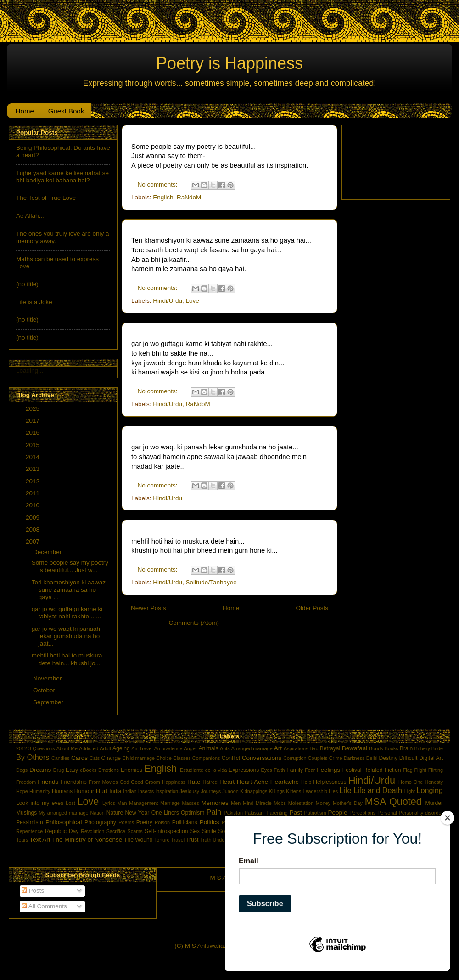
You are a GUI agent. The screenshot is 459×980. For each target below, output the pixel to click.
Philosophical (64, 822)
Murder (434, 803)
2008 (34, 530)
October (45, 690)
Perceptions (362, 813)
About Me (67, 748)
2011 (34, 493)
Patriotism (315, 813)
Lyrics (109, 803)
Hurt (102, 791)
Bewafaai (355, 748)
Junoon (230, 791)
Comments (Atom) (194, 623)
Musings (26, 813)
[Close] (448, 818)
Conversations (262, 758)
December (48, 552)
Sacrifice (116, 831)
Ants (225, 748)
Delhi (372, 758)
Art (278, 748)
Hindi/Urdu (168, 301)
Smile (209, 831)
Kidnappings (254, 791)
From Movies (103, 782)
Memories (215, 803)
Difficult (409, 758)
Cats (95, 758)
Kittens (294, 791)
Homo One (411, 782)
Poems (126, 822)
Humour (84, 791)
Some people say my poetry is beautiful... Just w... (70, 566)
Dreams (40, 770)
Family (295, 770)
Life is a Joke (34, 302)
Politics (210, 822)
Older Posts (312, 608)
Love (193, 301)
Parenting (277, 813)
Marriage (170, 803)
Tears (22, 840)
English (163, 197)
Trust (192, 840)
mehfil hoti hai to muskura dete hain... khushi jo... (67, 659)
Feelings (328, 770)
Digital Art (431, 758)
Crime (336, 758)
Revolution (92, 831)
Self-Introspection (166, 831)
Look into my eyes (40, 803)
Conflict (231, 758)
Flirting (436, 770)
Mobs (280, 803)
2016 (34, 433)
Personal (387, 813)
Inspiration (167, 791)
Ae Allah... (30, 216)
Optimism (193, 813)
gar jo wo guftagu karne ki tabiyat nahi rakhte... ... (67, 613)
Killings (277, 791)
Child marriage (139, 758)
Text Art (40, 840)
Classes (182, 758)
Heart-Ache (252, 782)
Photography (100, 822)
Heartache (285, 782)
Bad (314, 748)
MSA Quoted (393, 802)
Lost (70, 803)
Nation (98, 813)
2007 (34, 541)
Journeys (211, 791)
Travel (178, 840)
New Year (137, 813)
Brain (406, 748)
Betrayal (330, 748)
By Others (33, 757)
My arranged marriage (64, 813)
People (337, 813)
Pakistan (233, 813)
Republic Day (62, 831)
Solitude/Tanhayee (211, 582)
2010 (34, 505)
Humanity (40, 791)
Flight (420, 770)
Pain (214, 812)
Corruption (295, 758)
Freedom (26, 782)
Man (122, 803)
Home (25, 111)
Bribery (422, 748)
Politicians (185, 822)
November (48, 678)
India (115, 791)
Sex (195, 831)
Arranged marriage (252, 748)
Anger (191, 748)
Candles (61, 758)
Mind (248, 803)
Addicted (89, 748)
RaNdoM (189, 197)
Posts (33, 891)
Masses (190, 803)
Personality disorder (421, 813)
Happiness (174, 782)
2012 (34, 481)
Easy (72, 770)
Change (111, 758)
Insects (146, 791)
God (124, 782)
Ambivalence (168, 748)
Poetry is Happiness (229, 63)
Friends (48, 782)
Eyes (267, 770)
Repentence (29, 831)
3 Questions (42, 748)
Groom (153, 782)
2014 (34, 457)
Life (345, 790)
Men (236, 803)
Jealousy (189, 791)
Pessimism (30, 822)
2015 (34, 445)
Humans (62, 791)
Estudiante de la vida (204, 770)
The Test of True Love (46, 198)
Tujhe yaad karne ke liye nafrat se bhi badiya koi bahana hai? (62, 177)
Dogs (22, 770)
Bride (437, 748)
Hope (22, 791)
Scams (135, 831)
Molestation (301, 803)
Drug (59, 770)
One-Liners (165, 813)
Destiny (388, 758)
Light (410, 791)
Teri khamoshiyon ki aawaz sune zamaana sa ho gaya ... (69, 590)
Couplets (318, 758)
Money (323, 803)
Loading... (30, 371)
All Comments (44, 906)
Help (306, 782)
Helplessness (330, 782)
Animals (208, 748)
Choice (164, 758)
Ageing (121, 748)
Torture (162, 840)
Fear (310, 770)
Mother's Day (348, 803)
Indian (130, 791)
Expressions (244, 770)
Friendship (74, 782)
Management (143, 803)
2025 (34, 409)
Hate (194, 782)
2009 (34, 518)
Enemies (132, 770)
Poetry (144, 822)
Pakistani (255, 813)
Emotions (109, 770)
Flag (408, 770)
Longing (430, 790)
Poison (162, 822)
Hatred (210, 782)
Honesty (434, 782)
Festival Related (363, 770)
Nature (115, 813)
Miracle (264, 803)
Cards (79, 758)
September (49, 702)
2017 (34, 421)
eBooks (88, 770)
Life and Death (378, 790)
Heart (227, 782)
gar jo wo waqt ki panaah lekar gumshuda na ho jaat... (66, 636)
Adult (105, 748)
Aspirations (296, 748)
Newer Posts (148, 608)
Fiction (393, 770)
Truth (206, 840)
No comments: (159, 184)
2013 (34, 469)
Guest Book (66, 111)
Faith (279, 770)
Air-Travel (142, 748)
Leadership (315, 791)
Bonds (376, 748)
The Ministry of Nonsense (87, 840)
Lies (333, 791)
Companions (206, 758)
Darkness (354, 758)
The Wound (138, 840)
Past (296, 813)
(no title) (27, 284)
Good (137, 782)
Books (392, 748)
